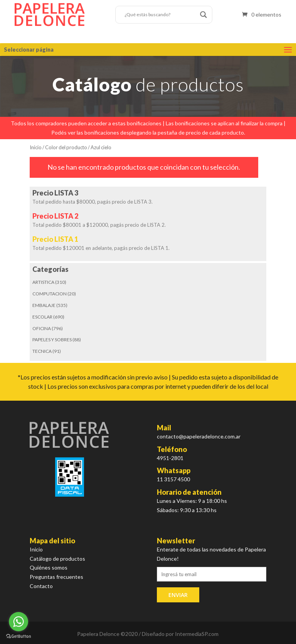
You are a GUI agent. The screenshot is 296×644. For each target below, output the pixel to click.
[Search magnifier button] (203, 15)
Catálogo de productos (57, 559)
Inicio (36, 147)
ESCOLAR (42, 317)
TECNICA (42, 351)
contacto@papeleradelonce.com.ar (199, 436)
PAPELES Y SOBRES (52, 340)
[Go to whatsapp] (18, 622)
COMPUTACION (50, 294)
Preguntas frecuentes (56, 577)
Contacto (41, 586)
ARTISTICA (43, 282)
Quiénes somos (49, 567)
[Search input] (160, 15)
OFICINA (42, 328)
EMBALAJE (44, 305)
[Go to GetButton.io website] (18, 636)
